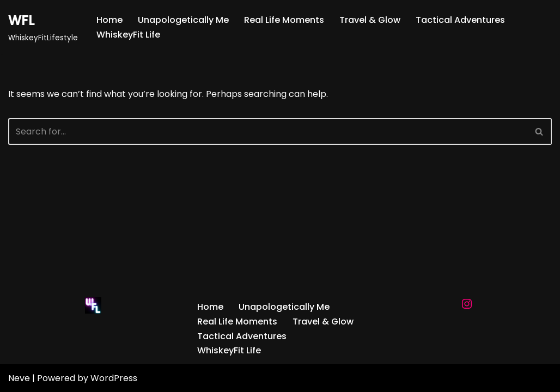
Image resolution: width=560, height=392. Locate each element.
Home (109, 20)
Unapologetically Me (183, 20)
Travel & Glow (370, 20)
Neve (19, 378)
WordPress (114, 378)
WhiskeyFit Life (128, 35)
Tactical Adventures (460, 20)
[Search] (268, 131)
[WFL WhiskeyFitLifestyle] (43, 27)
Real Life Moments (284, 20)
